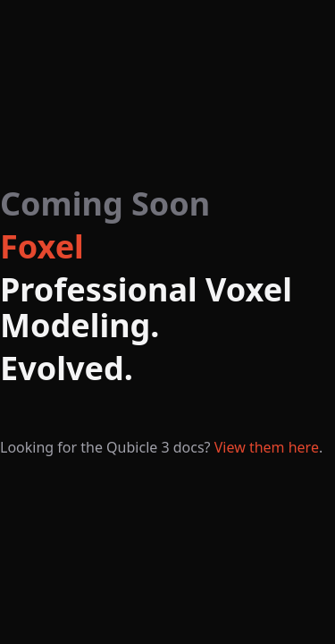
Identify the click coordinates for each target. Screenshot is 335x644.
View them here (267, 447)
